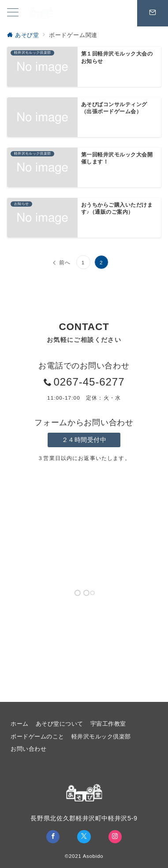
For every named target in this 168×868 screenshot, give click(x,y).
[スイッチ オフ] (153, 13)
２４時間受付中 (84, 440)
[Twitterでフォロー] (84, 837)
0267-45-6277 (89, 382)
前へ (65, 262)
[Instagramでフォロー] (115, 837)
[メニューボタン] (13, 13)
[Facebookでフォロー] (53, 837)
